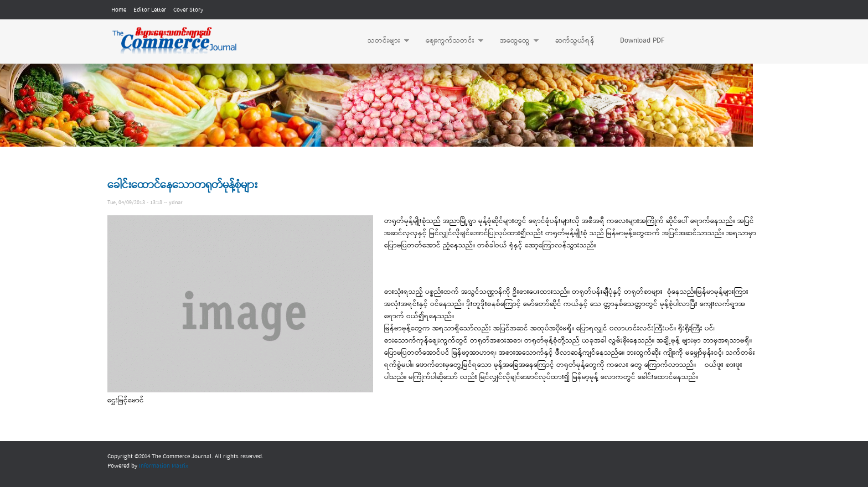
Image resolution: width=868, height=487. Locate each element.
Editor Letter (150, 10)
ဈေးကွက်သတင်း (449, 41)
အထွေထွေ (514, 41)
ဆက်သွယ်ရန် (575, 41)
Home (119, 10)
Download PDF (642, 41)
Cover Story (188, 10)
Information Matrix (164, 466)
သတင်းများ (383, 41)
